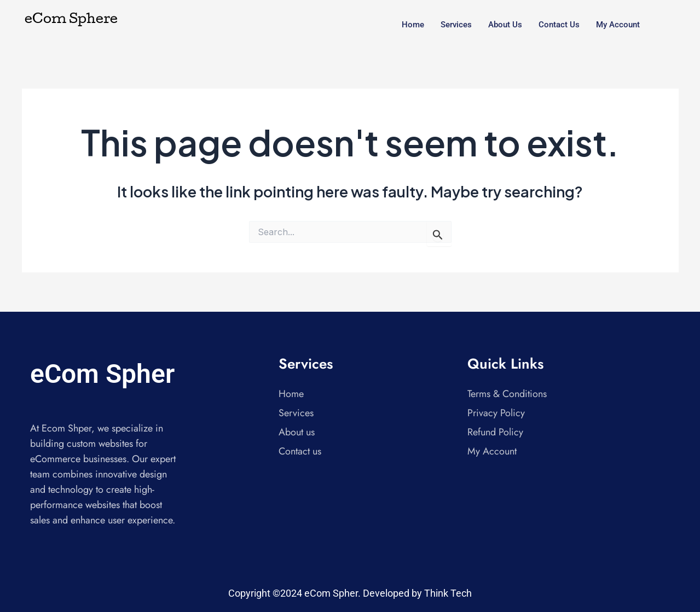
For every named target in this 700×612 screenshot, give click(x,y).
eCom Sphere (71, 20)
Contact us (559, 25)
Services (456, 25)
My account (618, 25)
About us (505, 25)
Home (413, 25)
